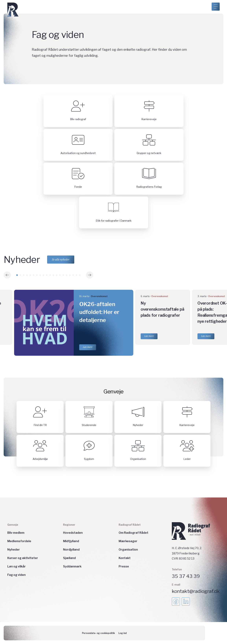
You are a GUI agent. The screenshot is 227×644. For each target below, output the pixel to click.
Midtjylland (71, 541)
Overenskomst (99, 296)
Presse (124, 566)
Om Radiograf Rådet (133, 533)
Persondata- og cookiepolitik (98, 633)
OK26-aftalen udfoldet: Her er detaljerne (99, 312)
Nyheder (14, 550)
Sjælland (69, 558)
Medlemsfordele (19, 541)
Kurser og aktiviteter (23, 558)
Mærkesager (128, 541)
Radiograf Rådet (130, 525)
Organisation (128, 550)
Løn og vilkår (17, 566)
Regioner (69, 525)
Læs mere (88, 347)
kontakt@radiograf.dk (196, 591)
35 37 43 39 (186, 576)
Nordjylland (71, 550)
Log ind (123, 633)
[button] (7, 275)
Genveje (13, 525)
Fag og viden (17, 575)
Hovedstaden (73, 533)
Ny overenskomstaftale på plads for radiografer (162, 309)
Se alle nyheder (61, 259)
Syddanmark (72, 566)
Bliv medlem (16, 533)
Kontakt (125, 558)
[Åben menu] (216, 7)
